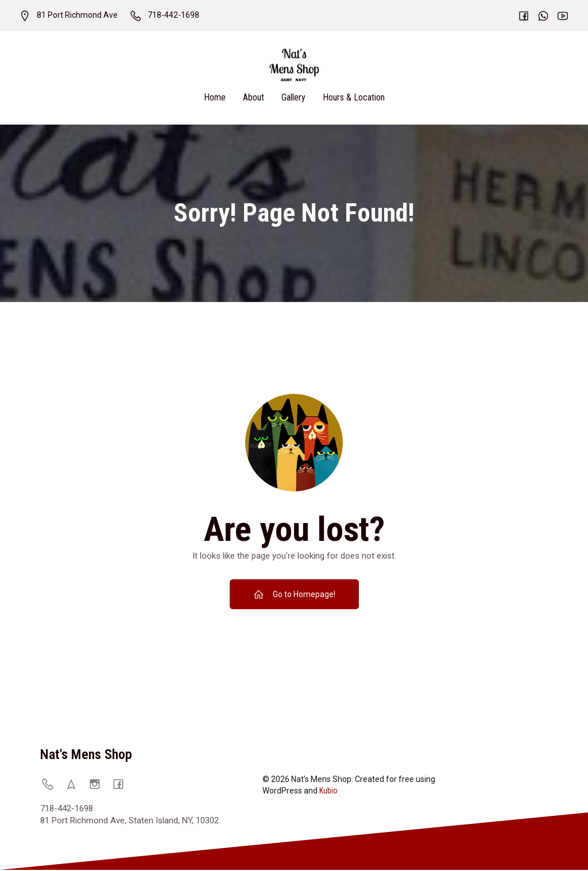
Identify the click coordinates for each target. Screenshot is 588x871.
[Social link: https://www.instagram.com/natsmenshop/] (99, 785)
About (254, 98)
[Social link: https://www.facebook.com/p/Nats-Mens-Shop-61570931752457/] (123, 785)
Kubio (328, 792)
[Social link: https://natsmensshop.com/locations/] (76, 785)
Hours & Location (354, 98)
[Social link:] (518, 16)
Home (215, 98)
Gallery (293, 98)
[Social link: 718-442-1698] (52, 785)
